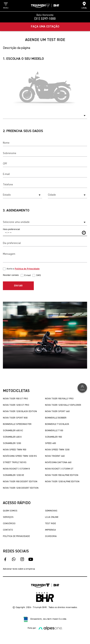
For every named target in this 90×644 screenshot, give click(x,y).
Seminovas (51, 511)
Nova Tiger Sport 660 (57, 411)
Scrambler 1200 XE (13, 475)
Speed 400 (50, 443)
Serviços (8, 517)
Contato (8, 530)
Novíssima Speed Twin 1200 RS (20, 456)
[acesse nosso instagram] (22, 559)
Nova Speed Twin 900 (14, 450)
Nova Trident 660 (55, 456)
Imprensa (50, 530)
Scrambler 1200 (12, 443)
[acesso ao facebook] (5, 559)
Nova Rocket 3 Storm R (16, 469)
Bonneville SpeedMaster (17, 424)
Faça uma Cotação (45, 27)
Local (84, 5)
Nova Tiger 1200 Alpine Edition (62, 482)
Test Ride (50, 524)
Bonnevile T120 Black (57, 424)
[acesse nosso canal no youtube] (31, 559)
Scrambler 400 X (12, 437)
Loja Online (52, 517)
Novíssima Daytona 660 (58, 463)
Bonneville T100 (54, 431)
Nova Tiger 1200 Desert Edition (21, 488)
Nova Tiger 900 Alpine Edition (62, 475)
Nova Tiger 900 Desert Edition (20, 482)
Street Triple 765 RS (15, 463)
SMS (39, 275)
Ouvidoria (51, 536)
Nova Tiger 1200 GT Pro (16, 405)
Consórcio (9, 524)
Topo (82, 388)
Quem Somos (10, 511)
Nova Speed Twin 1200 (57, 450)
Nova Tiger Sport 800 (15, 418)
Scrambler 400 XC (13, 431)
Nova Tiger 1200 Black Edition (20, 411)
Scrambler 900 (53, 437)
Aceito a (23, 269)
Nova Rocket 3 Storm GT (59, 469)
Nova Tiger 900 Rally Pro (59, 399)
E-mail (28, 275)
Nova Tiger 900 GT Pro (15, 399)
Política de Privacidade (16, 536)
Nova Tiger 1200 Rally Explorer (63, 405)
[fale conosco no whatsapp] (14, 559)
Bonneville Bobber (56, 418)
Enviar (18, 286)
